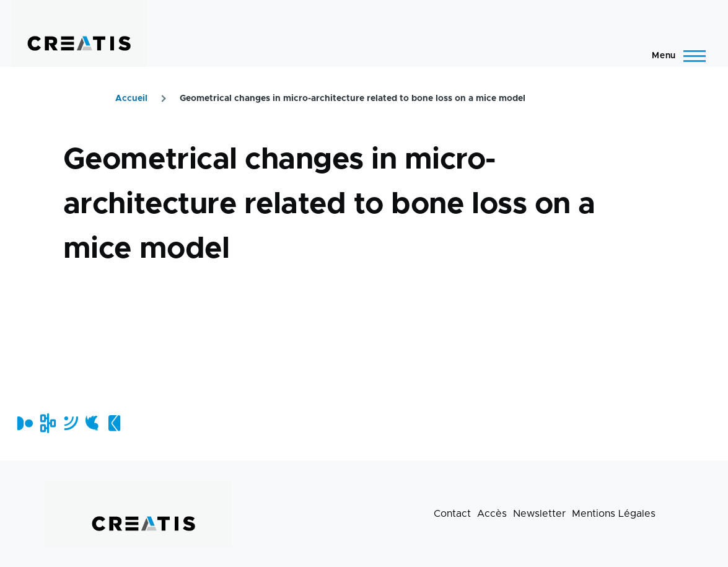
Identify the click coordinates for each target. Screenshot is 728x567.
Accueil (131, 99)
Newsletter (539, 514)
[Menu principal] (675, 56)
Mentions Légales (614, 514)
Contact (452, 514)
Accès (492, 514)
